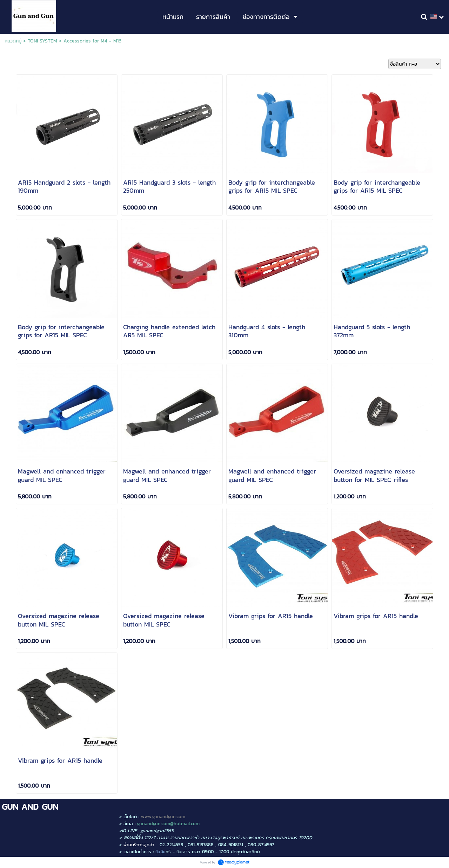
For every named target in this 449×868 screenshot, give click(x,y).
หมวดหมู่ (13, 41)
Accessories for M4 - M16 (92, 41)
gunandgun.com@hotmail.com (168, 823)
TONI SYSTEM (42, 41)
